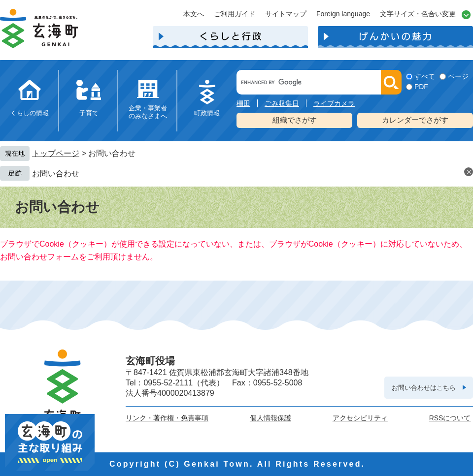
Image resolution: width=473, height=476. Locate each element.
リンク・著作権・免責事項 (167, 418)
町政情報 (207, 113)
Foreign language (343, 14)
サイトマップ (286, 14)
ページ (458, 76)
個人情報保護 (270, 418)
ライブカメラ (334, 103)
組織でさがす (295, 120)
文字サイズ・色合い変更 (418, 14)
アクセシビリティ (360, 418)
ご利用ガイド (235, 14)
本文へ (194, 14)
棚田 (243, 103)
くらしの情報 (30, 113)
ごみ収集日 (282, 103)
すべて (425, 76)
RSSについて (450, 418)
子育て (89, 113)
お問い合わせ (56, 174)
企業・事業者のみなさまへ (148, 112)
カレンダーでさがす (415, 120)
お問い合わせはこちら (424, 388)
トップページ (56, 153)
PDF (421, 87)
